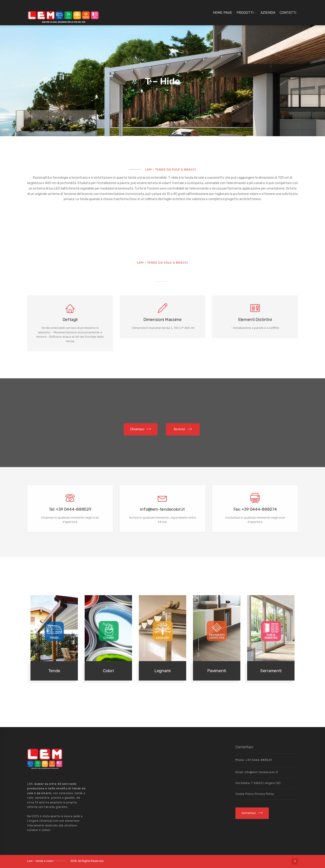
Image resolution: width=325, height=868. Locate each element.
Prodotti (245, 13)
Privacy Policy (264, 794)
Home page (223, 13)
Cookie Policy (245, 794)
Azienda (268, 13)
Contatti (288, 13)
